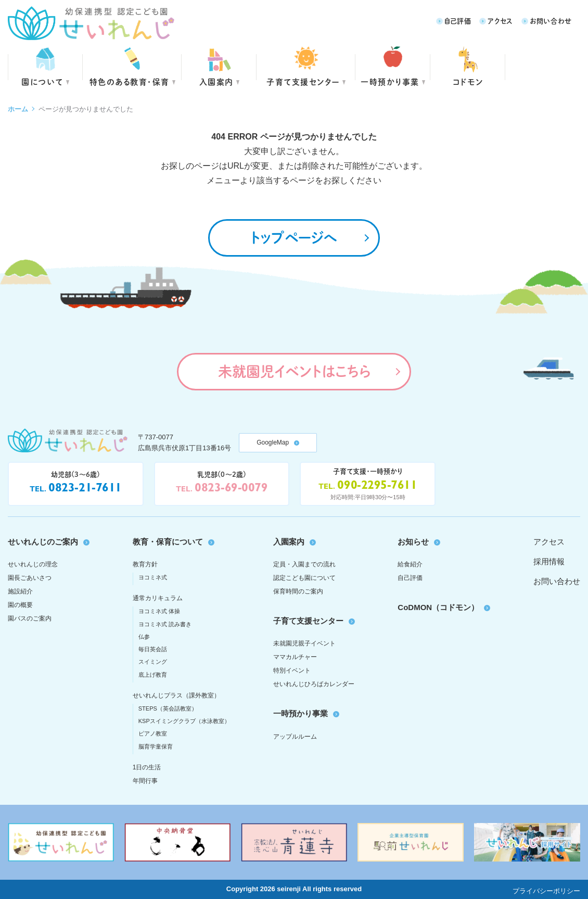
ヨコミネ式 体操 (159, 611)
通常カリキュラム (158, 598)
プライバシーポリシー (546, 891)
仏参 (144, 637)
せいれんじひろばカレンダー (314, 684)
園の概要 (20, 605)
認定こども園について (304, 578)
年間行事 (145, 781)
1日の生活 (147, 767)
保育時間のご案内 (298, 591)
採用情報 (549, 561)
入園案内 (216, 81)
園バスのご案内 (30, 618)
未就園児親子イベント (304, 643)
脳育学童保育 (156, 746)
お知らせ (413, 542)
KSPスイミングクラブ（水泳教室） (184, 721)
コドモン (468, 81)
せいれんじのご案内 (43, 542)
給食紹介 (410, 564)
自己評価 (458, 21)
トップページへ (294, 237)
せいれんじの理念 (33, 564)
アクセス (500, 21)
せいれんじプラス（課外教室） (176, 695)
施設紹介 (20, 591)
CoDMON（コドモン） (438, 607)
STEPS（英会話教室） (168, 708)
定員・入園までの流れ (304, 564)
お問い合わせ (551, 21)
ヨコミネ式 (153, 577)
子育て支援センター (303, 81)
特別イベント (292, 670)
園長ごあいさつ (30, 578)
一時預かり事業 (301, 713)
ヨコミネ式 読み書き (165, 624)
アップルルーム (295, 737)
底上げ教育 (153, 675)
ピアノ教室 (153, 733)
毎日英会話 (153, 649)
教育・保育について (168, 542)
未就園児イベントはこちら (294, 371)
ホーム (18, 109)
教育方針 (145, 564)
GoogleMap (273, 442)
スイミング (153, 662)
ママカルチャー (295, 657)
